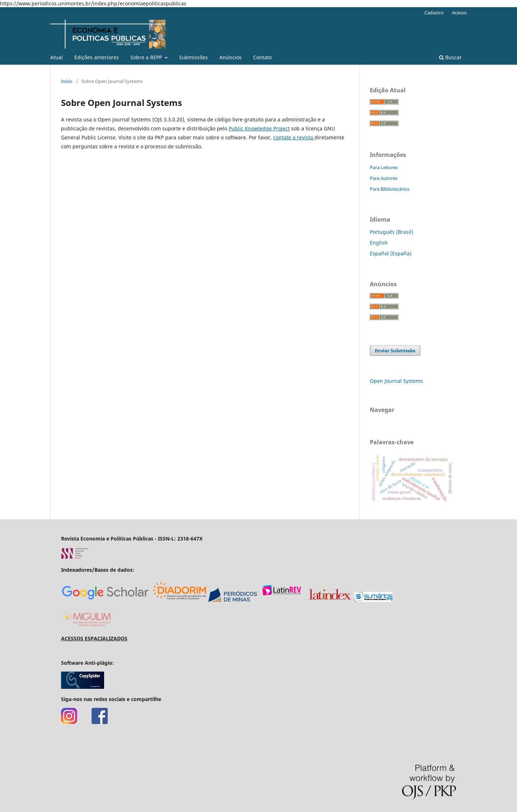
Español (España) (391, 253)
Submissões (194, 57)
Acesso (459, 13)
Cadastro (434, 13)
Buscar (450, 57)
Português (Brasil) (392, 232)
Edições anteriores (97, 57)
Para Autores (384, 178)
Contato (262, 57)
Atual (57, 57)
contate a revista (294, 137)
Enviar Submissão (395, 351)
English (379, 243)
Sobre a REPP (147, 57)
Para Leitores (384, 167)
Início (67, 81)
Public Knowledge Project (259, 128)
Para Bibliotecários (390, 189)
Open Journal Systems (396, 381)
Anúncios (230, 57)
